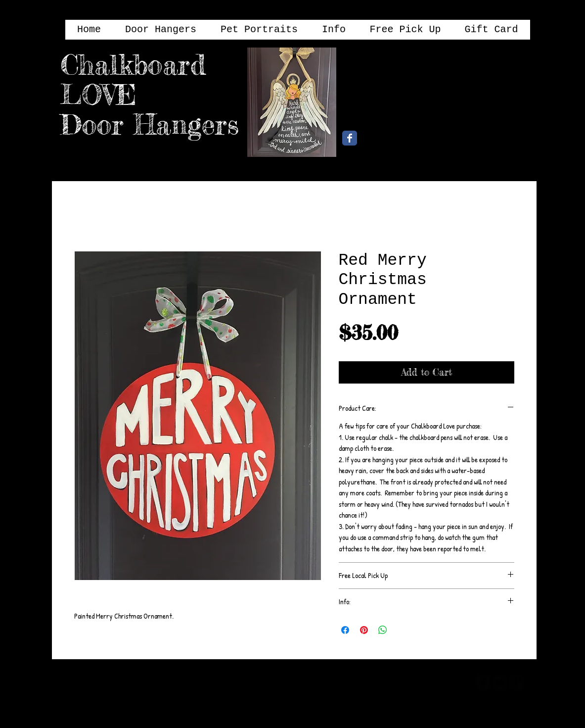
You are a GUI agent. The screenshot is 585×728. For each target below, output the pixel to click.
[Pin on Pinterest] (364, 630)
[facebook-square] (483, 682)
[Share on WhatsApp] (383, 630)
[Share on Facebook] (345, 630)
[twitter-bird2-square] (500, 682)
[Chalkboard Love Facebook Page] (350, 138)
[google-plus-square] (517, 682)
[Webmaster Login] (430, 682)
